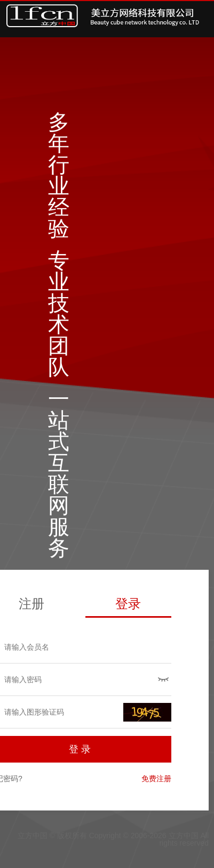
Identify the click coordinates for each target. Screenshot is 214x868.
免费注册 (156, 779)
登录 (128, 604)
